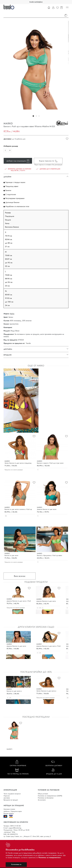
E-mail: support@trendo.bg (12, 828)
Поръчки (7, 796)
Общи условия (43, 794)
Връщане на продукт (11, 800)
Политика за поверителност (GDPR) (50, 796)
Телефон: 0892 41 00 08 (12, 826)
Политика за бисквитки (46, 798)
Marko (12, 314)
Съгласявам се (16, 864)
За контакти (42, 800)
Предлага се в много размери (14, 470)
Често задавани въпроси (12, 794)
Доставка (7, 798)
